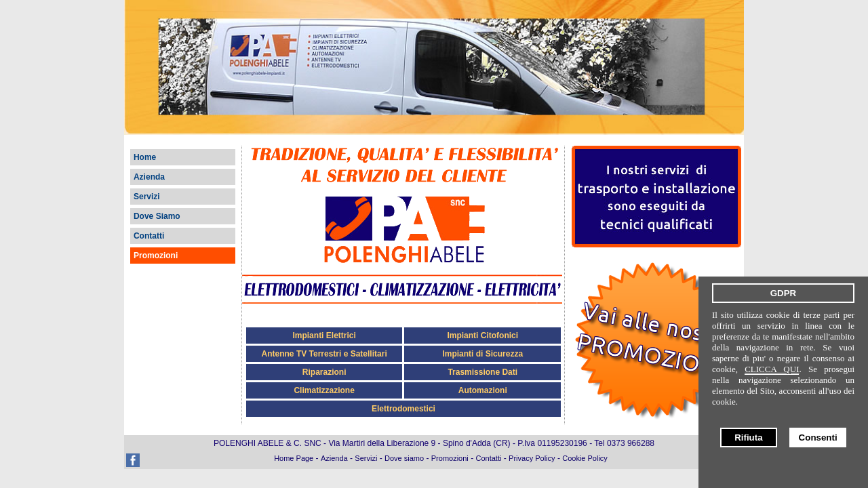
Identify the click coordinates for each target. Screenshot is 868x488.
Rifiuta (748, 438)
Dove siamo (404, 458)
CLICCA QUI (772, 369)
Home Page (294, 458)
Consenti (818, 438)
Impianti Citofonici (482, 335)
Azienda (149, 177)
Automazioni (483, 390)
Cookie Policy (585, 458)
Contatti (149, 236)
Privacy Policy (532, 458)
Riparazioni (324, 372)
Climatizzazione (324, 390)
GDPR (784, 293)
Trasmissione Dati (482, 372)
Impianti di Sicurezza (482, 354)
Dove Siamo (157, 216)
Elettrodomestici (403, 409)
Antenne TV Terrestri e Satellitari (324, 354)
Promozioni (156, 256)
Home (145, 157)
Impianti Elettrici (324, 335)
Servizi (147, 197)
